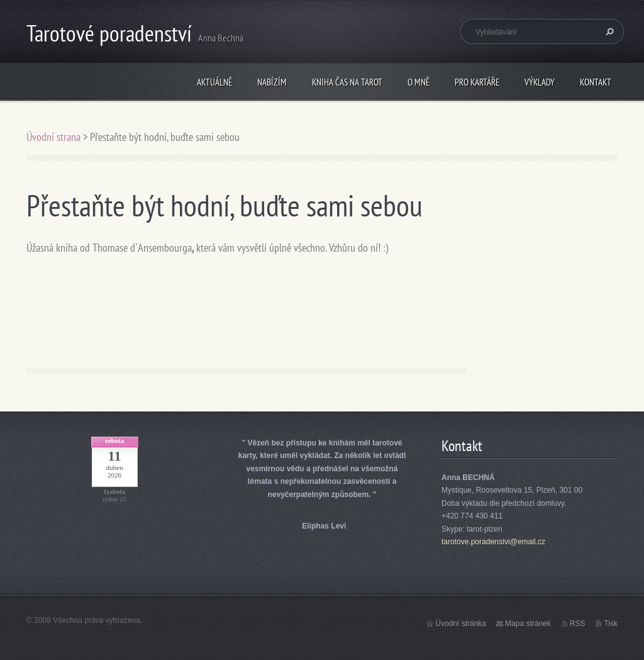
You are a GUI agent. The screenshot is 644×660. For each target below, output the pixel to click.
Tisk (611, 624)
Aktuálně (214, 82)
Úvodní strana (55, 137)
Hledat (608, 31)
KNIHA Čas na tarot (347, 82)
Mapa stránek (528, 624)
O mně (419, 82)
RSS (578, 624)
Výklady (540, 82)
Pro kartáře (477, 82)
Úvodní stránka (461, 624)
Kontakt (596, 82)
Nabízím (272, 82)
